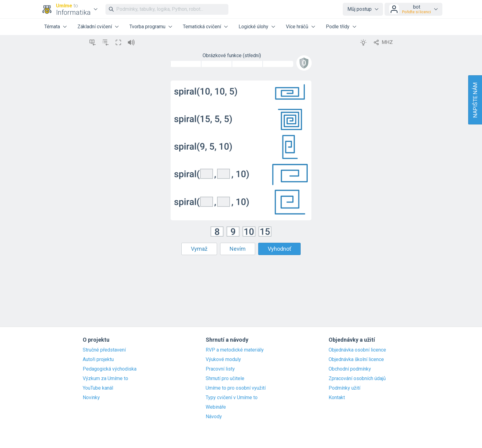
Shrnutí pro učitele (225, 379)
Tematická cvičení (202, 27)
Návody (214, 417)
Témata (52, 27)
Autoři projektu (98, 360)
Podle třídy (338, 27)
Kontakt (337, 398)
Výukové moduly (223, 360)
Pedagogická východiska (110, 369)
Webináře (216, 407)
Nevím (238, 249)
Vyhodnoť (279, 249)
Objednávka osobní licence (357, 350)
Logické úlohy (253, 27)
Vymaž (199, 249)
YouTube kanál (98, 388)
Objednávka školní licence (356, 360)
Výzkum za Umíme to (105, 379)
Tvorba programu (147, 27)
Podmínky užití (344, 388)
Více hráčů (297, 27)
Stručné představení (104, 350)
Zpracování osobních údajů (357, 379)
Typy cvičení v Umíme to (232, 398)
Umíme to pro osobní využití (236, 388)
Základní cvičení (95, 27)
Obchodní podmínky (350, 369)
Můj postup (360, 9)
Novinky (91, 398)
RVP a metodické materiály (235, 350)
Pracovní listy (220, 369)
